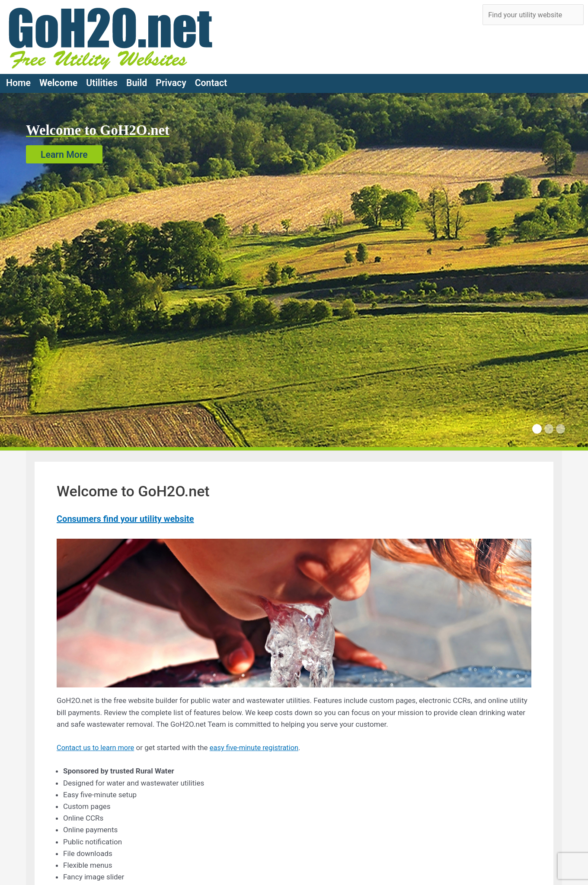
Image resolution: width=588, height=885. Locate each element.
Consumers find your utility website (125, 515)
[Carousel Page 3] (561, 426)
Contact (211, 79)
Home (18, 79)
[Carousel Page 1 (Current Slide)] (537, 426)
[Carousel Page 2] (549, 426)
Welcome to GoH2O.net (101, 126)
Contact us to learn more (97, 744)
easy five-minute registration (259, 744)
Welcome (58, 79)
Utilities (102, 79)
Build (137, 79)
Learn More (64, 151)
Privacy (171, 79)
